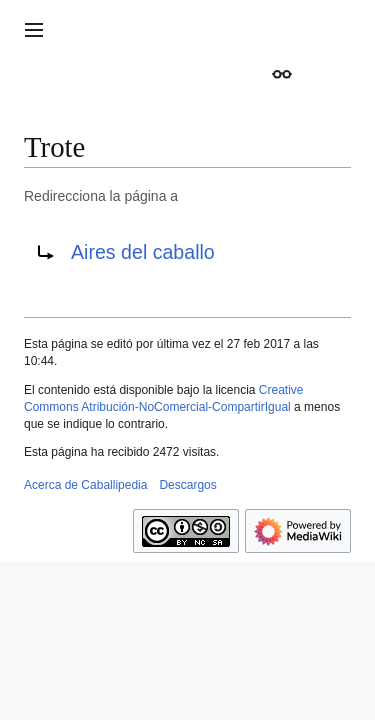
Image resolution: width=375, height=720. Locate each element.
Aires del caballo (143, 252)
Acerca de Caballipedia (85, 485)
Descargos (187, 485)
